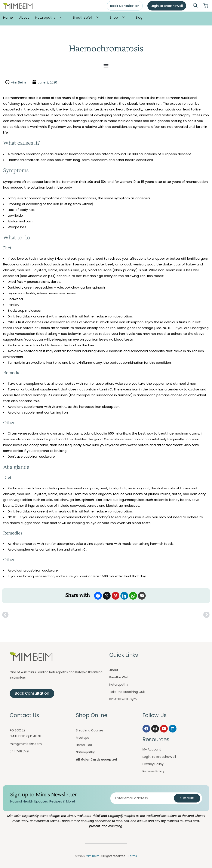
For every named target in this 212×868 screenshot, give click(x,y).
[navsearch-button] (195, 6)
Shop (119, 17)
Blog (139, 17)
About (24, 17)
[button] (106, 66)
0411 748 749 (19, 751)
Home (8, 17)
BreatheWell (87, 17)
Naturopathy (50, 17)
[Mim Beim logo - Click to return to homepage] (18, 6)
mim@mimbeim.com (26, 744)
